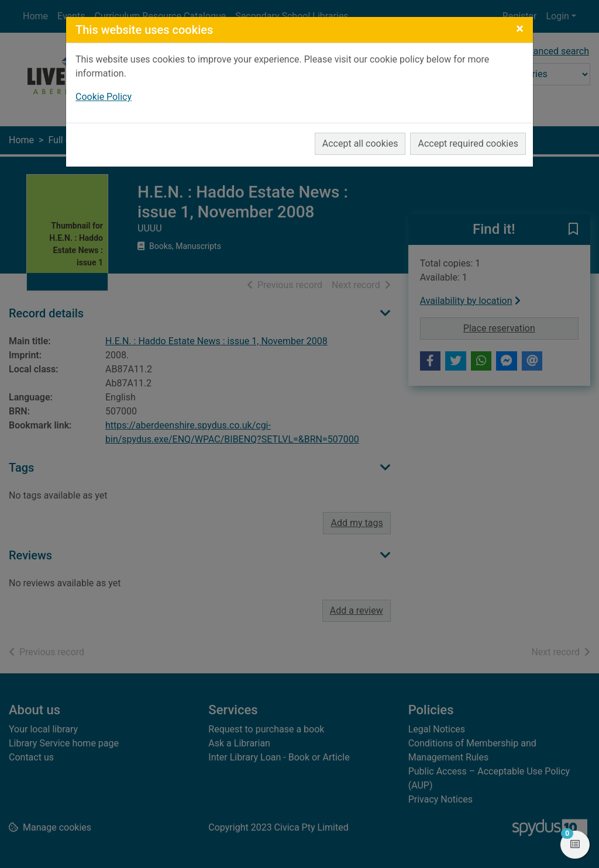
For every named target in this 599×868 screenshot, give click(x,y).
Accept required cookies (468, 143)
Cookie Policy (104, 97)
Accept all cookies (360, 143)
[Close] (520, 29)
